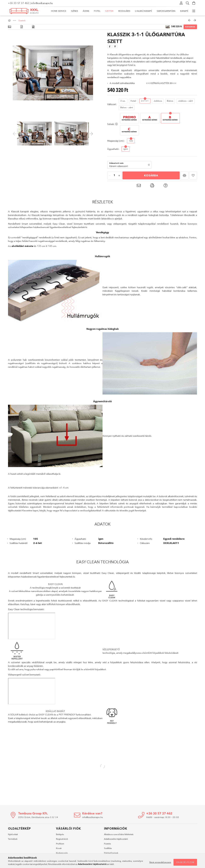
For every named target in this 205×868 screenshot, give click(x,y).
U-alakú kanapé (96, 11)
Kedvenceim (62, 853)
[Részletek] (22, 27)
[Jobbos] (158, 101)
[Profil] (181, 3)
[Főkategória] (10, 20)
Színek (165, 11)
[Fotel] (133, 101)
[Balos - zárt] (127, 108)
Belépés (60, 834)
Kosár (59, 848)
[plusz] (119, 176)
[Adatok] (33, 27)
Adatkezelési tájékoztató (116, 839)
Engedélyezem (185, 862)
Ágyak (153, 11)
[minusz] (110, 176)
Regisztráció (62, 839)
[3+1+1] (145, 101)
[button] (184, 175)
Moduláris (115, 11)
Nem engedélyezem (160, 862)
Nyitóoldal (13, 834)
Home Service (181, 11)
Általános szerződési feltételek (119, 834)
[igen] (126, 149)
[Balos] (170, 101)
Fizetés (108, 844)
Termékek (13, 839)
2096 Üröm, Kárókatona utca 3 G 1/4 (38, 817)
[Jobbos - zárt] (186, 101)
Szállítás (108, 848)
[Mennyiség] (114, 176)
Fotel (142, 11)
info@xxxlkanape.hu (42, 3)
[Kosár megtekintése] (194, 3)
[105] (131, 141)
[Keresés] (188, 3)
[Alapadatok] (10, 27)
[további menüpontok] (194, 11)
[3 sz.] (123, 101)
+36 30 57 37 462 (19, 3)
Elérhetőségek (111, 853)
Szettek (130, 11)
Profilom (60, 844)
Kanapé (55, 11)
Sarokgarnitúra (73, 11)
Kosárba (190, 27)
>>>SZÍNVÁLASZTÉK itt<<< (161, 83)
